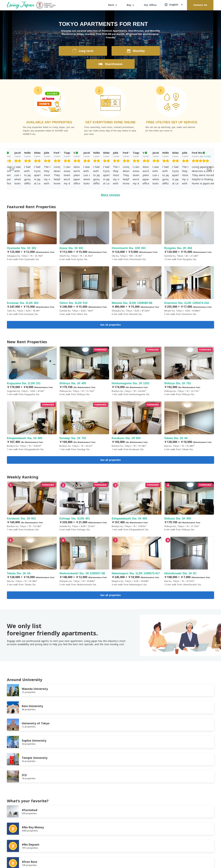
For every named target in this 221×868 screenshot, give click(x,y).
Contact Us (200, 5)
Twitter (205, 856)
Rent (113, 5)
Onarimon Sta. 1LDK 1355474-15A (189, 291)
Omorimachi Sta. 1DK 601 (137, 236)
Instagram (212, 856)
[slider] (31, 161)
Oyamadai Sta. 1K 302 (32, 236)
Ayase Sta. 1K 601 (84, 236)
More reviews (110, 195)
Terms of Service (16, 839)
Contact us (74, 839)
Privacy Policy (39, 839)
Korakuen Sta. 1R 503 (137, 427)
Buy (130, 5)
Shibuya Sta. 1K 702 (189, 372)
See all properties (111, 325)
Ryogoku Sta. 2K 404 (189, 236)
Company (57, 839)
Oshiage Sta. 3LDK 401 (84, 508)
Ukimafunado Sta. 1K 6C (189, 563)
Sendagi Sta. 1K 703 (84, 427)
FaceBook (199, 856)
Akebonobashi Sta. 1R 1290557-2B (84, 563)
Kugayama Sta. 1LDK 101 (32, 372)
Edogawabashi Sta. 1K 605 (32, 427)
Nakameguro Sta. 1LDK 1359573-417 (137, 563)
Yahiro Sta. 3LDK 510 (84, 291)
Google (38, 156)
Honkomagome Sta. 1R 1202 (137, 372)
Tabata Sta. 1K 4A (189, 427)
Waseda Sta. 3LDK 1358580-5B (137, 291)
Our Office (150, 5)
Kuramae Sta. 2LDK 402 (32, 291)
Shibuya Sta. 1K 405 (84, 372)
